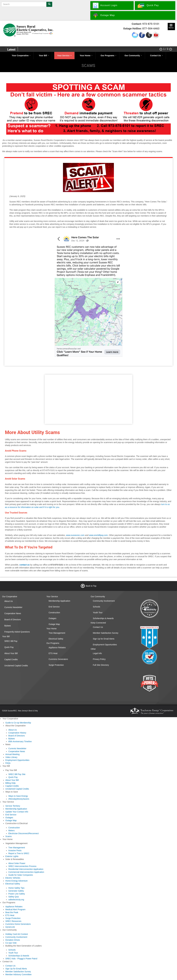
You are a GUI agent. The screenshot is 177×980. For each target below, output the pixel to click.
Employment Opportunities (105, 645)
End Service (54, 607)
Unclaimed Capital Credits (16, 666)
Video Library (11, 757)
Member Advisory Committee (18, 974)
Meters (11, 831)
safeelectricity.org (16, 900)
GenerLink (10, 927)
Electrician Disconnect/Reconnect (23, 833)
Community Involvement (104, 601)
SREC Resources (13, 921)
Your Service (64, 56)
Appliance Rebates (57, 648)
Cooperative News (13, 613)
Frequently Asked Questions (17, 632)
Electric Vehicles (13, 878)
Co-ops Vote (11, 943)
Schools (97, 607)
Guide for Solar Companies (21, 875)
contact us (25, 565)
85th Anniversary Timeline (20, 741)
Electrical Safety (56, 639)
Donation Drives (13, 940)
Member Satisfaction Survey (106, 633)
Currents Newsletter (13, 607)
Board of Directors (13, 620)
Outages (52, 618)
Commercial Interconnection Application (26, 872)
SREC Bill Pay (11, 641)
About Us (9, 601)
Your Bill (44, 56)
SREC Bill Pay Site (17, 774)
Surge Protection (56, 665)
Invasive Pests (15, 850)
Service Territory (13, 806)
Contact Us (156, 56)
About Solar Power (17, 863)
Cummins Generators (58, 659)
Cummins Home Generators (18, 924)
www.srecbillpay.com (98, 535)
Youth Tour (98, 613)
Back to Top (91, 586)
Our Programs (108, 56)
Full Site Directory (101, 665)
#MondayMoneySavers (19, 799)
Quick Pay (9, 647)
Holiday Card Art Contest (17, 934)
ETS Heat (53, 653)
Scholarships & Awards (103, 618)
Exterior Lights (12, 856)
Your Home (86, 56)
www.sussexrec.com (75, 535)
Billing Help (10, 783)
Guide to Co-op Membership (18, 723)
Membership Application (59, 601)
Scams (9, 836)
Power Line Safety (17, 894)
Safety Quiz (14, 897)
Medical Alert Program (15, 909)
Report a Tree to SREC (19, 853)
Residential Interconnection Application (26, 869)
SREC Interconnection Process (22, 866)
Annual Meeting (12, 754)
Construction (54, 613)
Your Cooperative (21, 56)
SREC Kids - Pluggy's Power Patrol (21, 959)
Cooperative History (17, 733)
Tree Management (57, 633)
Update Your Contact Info (17, 812)
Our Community (133, 56)
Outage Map (54, 624)
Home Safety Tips (16, 888)
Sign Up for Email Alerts (104, 639)
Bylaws (8, 626)
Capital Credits (11, 659)
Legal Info (97, 653)
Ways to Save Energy (18, 796)
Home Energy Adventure (17, 881)
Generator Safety (16, 891)
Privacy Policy (99, 659)
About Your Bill (11, 653)
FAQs (8, 763)
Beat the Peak (12, 912)
